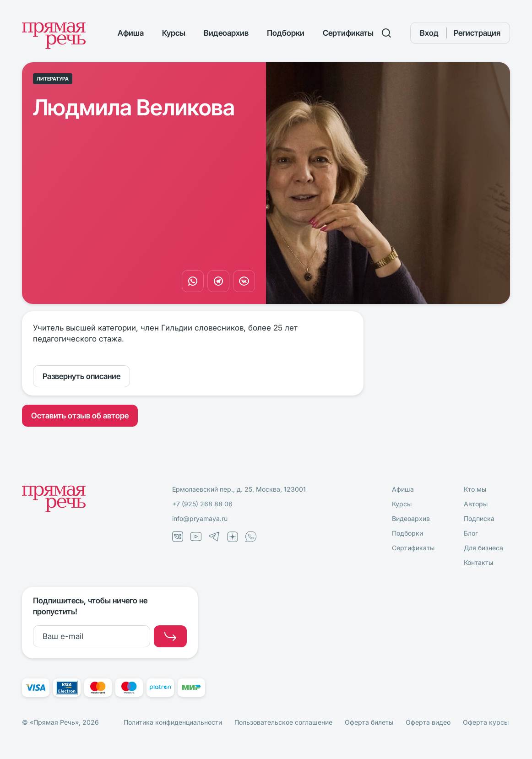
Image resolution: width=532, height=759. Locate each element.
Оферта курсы (486, 722)
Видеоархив (226, 33)
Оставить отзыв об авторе (80, 416)
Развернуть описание (81, 376)
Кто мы (475, 489)
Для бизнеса (483, 548)
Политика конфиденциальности (173, 722)
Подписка (479, 518)
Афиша (131, 33)
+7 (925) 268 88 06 (202, 504)
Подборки (286, 33)
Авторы (476, 504)
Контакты (478, 562)
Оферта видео (428, 722)
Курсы (174, 33)
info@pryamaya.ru (200, 518)
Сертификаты (348, 33)
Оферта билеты (369, 722)
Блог (471, 533)
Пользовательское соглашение (283, 722)
